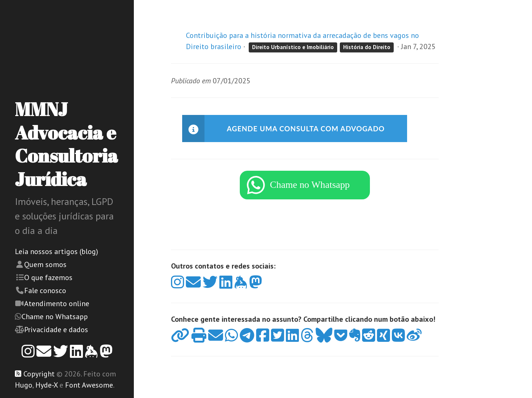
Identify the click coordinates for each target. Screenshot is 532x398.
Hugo (24, 385)
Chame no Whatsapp (55, 317)
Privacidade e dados (56, 330)
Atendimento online (57, 304)
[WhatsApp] (305, 189)
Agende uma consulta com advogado (310, 129)
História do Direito (367, 47)
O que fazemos (48, 277)
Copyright (39, 374)
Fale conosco (45, 291)
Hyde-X (46, 385)
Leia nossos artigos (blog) (57, 251)
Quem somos (45, 264)
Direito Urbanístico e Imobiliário (293, 47)
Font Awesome (89, 385)
